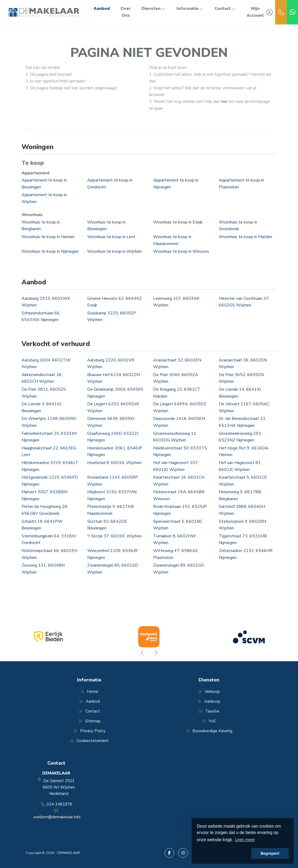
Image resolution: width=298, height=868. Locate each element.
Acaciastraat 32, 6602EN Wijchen (177, 364)
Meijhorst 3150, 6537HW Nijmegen (112, 495)
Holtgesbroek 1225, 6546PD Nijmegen (50, 481)
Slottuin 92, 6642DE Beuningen (107, 525)
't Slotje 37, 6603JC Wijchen (114, 536)
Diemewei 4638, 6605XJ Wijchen (111, 422)
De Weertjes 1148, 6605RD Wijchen (49, 422)
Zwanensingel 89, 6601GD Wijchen (179, 569)
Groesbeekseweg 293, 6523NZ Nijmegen (240, 437)
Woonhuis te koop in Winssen (181, 251)
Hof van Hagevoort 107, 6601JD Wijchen (176, 466)
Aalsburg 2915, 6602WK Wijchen (46, 302)
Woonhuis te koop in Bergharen (41, 226)
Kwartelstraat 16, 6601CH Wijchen (179, 481)
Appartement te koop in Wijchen (44, 198)
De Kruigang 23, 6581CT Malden (177, 393)
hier (224, 102)
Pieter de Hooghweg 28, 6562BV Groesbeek (45, 510)
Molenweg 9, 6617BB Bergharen (240, 495)
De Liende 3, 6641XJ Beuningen (41, 407)
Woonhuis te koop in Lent (111, 237)
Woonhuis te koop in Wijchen (114, 251)
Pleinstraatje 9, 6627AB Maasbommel (110, 510)
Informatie (190, 9)
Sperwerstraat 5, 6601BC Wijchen (178, 525)
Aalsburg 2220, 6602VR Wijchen (111, 364)
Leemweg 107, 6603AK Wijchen (176, 302)
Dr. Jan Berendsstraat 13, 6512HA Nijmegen (242, 422)
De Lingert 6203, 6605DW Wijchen (113, 407)
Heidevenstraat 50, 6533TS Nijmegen (180, 452)
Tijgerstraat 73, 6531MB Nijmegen (243, 540)
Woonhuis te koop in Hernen (48, 237)
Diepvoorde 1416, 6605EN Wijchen (179, 422)
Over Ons (126, 12)
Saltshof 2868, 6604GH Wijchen (242, 510)
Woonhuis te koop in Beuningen (106, 226)
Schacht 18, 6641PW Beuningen (42, 525)
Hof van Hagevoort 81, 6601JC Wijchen (240, 466)
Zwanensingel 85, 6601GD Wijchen (113, 569)
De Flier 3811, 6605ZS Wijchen (44, 393)
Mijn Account (255, 12)
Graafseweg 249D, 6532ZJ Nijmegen (113, 437)
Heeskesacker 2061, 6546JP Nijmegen (115, 452)
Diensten (154, 9)
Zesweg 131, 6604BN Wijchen (43, 569)
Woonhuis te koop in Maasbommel (172, 240)
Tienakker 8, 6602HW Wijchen (175, 540)
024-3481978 (59, 804)
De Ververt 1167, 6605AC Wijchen (244, 407)
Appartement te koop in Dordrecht (110, 184)
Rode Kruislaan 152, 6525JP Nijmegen (180, 510)
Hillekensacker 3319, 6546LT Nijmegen (50, 466)
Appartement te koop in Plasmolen (241, 184)
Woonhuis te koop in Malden (245, 237)
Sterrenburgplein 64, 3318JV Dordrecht (49, 540)
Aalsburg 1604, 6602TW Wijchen (46, 364)
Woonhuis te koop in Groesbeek (238, 226)
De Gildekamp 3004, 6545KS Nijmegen (115, 393)
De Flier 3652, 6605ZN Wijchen (241, 378)
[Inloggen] (270, 12)
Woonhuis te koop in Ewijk (178, 222)
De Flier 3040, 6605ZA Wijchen (176, 378)
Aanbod (102, 9)
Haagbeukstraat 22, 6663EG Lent (49, 452)
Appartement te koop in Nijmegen (176, 184)
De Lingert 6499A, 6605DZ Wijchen (180, 407)
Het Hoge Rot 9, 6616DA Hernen (244, 452)
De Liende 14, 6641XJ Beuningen (240, 393)
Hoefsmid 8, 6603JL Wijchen (114, 463)
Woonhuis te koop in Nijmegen (50, 251)
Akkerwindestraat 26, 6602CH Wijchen (42, 378)
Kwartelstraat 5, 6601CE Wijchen (243, 481)
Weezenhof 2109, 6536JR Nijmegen (112, 554)
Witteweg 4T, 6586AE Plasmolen (176, 554)
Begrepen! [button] (270, 853)
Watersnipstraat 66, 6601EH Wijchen (49, 554)
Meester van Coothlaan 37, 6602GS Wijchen (244, 302)
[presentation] (142, 653)
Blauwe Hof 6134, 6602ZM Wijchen (114, 378)
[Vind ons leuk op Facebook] (169, 853)
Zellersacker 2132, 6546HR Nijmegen (246, 554)
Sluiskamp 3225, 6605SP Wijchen (112, 317)
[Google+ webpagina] (183, 853)
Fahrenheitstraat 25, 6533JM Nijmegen (49, 437)
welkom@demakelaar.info (57, 817)
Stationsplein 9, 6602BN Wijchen (242, 525)
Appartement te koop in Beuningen (44, 184)
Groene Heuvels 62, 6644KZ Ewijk (114, 302)
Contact (225, 9)
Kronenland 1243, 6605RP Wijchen (113, 481)
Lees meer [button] (245, 840)
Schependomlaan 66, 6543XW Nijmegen (41, 317)
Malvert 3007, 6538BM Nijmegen (44, 495)
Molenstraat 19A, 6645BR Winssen (179, 495)
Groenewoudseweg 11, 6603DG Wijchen (175, 437)
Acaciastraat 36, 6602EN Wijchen (243, 364)
